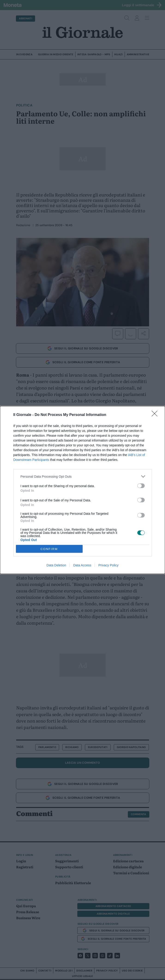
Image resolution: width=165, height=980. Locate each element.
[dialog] (82, 490)
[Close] (156, 415)
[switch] (141, 486)
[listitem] (83, 476)
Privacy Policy (108, 565)
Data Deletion (56, 565)
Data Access (82, 565)
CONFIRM (49, 549)
